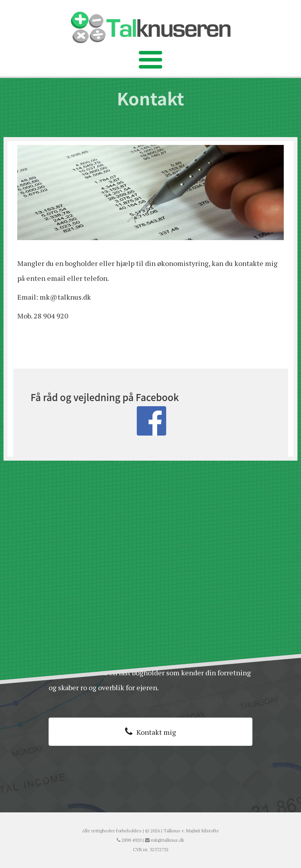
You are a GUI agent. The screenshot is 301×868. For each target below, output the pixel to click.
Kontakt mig (156, 732)
